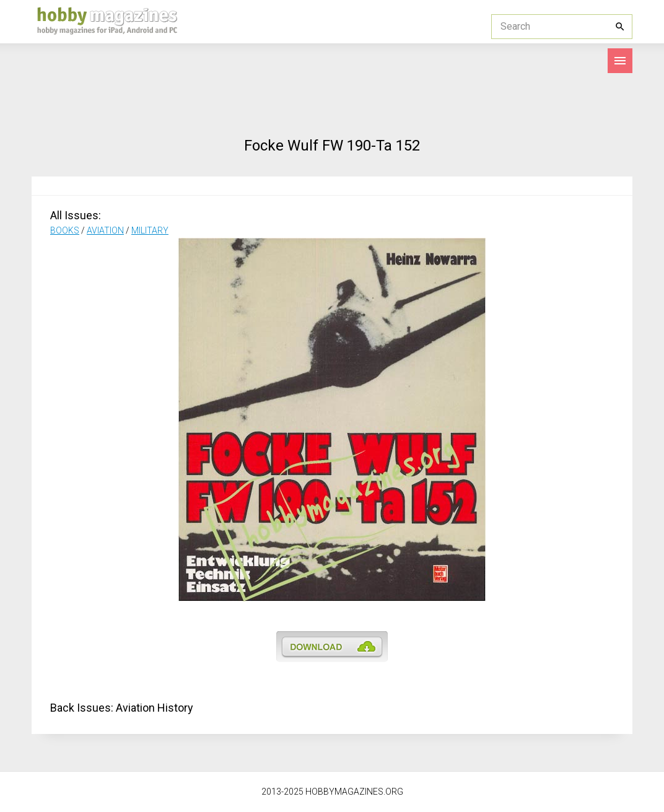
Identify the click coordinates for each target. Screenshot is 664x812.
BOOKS (65, 230)
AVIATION (105, 230)
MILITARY (150, 230)
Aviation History (155, 708)
